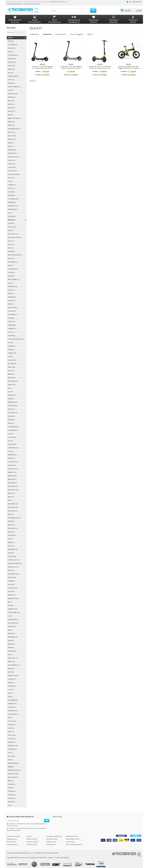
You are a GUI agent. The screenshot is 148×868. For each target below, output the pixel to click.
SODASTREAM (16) (13, 663)
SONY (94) (11, 670)
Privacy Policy (17, 828)
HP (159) (10, 341)
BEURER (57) (12, 106)
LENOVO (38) (12, 442)
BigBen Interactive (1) (14, 116)
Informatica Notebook (113, 17)
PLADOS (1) (11, 582)
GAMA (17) (11, 292)
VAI (47, 818)
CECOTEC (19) (12, 169)
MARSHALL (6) (12, 474)
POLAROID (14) (12, 586)
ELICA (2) (11, 239)
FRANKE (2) (11, 274)
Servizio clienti (11, 840)
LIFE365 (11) (11, 456)
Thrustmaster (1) (13, 712)
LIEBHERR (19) (12, 453)
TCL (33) (10, 688)
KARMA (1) (11, 397)
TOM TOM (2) (12, 719)
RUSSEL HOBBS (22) (14, 611)
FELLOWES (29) (12, 260)
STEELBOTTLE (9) (13, 674)
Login (129, 2)
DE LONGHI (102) (13, 197)
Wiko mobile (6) (13, 775)
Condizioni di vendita (13, 834)
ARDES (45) (11, 67)
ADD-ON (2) (11, 46)
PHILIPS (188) (12, 575)
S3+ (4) (10, 614)
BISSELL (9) (11, 123)
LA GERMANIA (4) (13, 425)
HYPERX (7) (11, 348)
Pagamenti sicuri (12, 837)
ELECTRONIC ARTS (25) (15, 235)
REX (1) (10, 600)
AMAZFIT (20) (12, 57)
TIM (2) (10, 716)
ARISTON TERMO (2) (14, 85)
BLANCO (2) (11, 130)
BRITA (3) (11, 144)
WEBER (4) (11, 765)
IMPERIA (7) (11, 372)
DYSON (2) (11, 221)
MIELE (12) (11, 495)
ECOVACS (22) (12, 225)
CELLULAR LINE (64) (14, 172)
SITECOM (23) (12, 649)
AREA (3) (10, 71)
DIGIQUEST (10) (13, 204)
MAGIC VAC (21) (13, 467)
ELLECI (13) (11, 242)
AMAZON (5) (12, 60)
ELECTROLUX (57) (13, 232)
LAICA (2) (11, 432)
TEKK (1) (10, 695)
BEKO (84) (11, 99)
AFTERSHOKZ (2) (13, 53)
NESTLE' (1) (11, 530)
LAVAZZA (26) (12, 435)
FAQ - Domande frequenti (74, 842)
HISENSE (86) (12, 323)
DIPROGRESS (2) (13, 207)
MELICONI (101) (13, 484)
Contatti (29, 834)
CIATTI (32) (11, 176)
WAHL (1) (11, 758)
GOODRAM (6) (12, 313)
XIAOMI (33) (11, 782)
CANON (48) (12, 165)
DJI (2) (10, 211)
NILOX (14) (11, 544)
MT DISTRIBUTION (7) (14, 516)
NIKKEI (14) (11, 540)
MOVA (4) (11, 512)
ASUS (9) (10, 88)
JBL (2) (10, 386)
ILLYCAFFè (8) (12, 362)
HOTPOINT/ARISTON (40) (16, 337)
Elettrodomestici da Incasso (15, 17)
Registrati (137, 2)
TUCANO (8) (12, 737)
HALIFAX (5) (11, 320)
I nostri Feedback (12, 842)
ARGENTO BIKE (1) (13, 74)
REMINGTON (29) (13, 597)
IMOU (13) (11, 369)
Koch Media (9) (12, 411)
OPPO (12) (11, 568)
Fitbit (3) (10, 263)
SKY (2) (10, 653)
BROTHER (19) (12, 151)
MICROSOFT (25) (13, 488)
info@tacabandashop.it (15, 4)
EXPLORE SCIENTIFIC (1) (15, 253)
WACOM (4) (11, 754)
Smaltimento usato (72, 834)
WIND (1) (11, 779)
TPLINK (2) (11, 726)
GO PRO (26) (12, 309)
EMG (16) (11, 246)
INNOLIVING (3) (13, 379)
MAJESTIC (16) (12, 470)
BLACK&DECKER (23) (14, 127)
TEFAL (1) (11, 691)
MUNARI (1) (11, 519)
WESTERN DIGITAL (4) (14, 768)
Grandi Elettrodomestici (35, 17)
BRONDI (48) (12, 148)
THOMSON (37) (13, 709)
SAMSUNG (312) (13, 618)
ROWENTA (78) (12, 607)
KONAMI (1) (11, 418)
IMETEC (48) (11, 365)
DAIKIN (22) (11, 193)
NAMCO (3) (11, 523)
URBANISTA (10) (13, 744)
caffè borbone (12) (14, 155)
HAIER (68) (11, 316)
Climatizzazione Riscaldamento (74, 19)
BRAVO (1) (11, 141)
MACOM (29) (12, 463)
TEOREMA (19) (12, 702)
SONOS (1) (11, 667)
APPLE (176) (11, 64)
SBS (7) (10, 628)
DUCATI (10, 31)
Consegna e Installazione (54, 834)
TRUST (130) (12, 733)
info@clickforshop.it (56, 2)
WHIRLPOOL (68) (13, 772)
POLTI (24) (11, 589)
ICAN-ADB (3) (12, 358)
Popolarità (47, 32)
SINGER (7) (11, 646)
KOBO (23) (11, 407)
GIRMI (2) (11, 302)
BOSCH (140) (12, 134)
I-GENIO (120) (12, 351)
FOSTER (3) (11, 271)
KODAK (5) (11, 414)
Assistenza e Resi (51, 840)
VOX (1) (10, 751)
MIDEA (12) (11, 491)
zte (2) (10, 803)
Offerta (90, 32)
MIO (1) (10, 498)
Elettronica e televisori (94, 17)
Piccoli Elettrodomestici (54, 17)
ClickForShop (57, 815)
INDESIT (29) (12, 376)
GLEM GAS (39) (12, 306)
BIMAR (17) (11, 120)
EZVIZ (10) (11, 256)
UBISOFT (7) (11, 740)
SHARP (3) (11, 639)
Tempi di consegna (32, 840)
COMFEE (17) (12, 183)
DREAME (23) (12, 214)
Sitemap (51, 855)
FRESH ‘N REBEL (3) (13, 278)
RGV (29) (10, 604)
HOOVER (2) (11, 334)
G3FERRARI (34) (12, 285)
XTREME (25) (12, 789)
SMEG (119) (11, 660)
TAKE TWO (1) (12, 684)
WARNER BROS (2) (13, 761)
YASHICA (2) (11, 796)
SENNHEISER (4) (12, 635)
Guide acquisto (51, 842)
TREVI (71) (11, 730)
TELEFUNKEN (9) (13, 698)
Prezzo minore (61, 32)
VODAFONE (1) (12, 747)
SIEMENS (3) (11, 642)
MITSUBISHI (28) (13, 502)
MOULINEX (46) (12, 509)
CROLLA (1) (11, 186)
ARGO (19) (11, 78)
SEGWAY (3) (11, 632)
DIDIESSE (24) (12, 200)
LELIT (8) (10, 439)
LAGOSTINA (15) (13, 428)
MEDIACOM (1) (12, 477)
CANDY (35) (11, 162)
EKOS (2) (10, 228)
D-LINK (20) (11, 190)
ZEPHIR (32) (11, 800)
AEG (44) (10, 50)
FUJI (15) (10, 281)
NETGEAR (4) (12, 533)
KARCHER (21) (12, 393)
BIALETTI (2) (11, 109)
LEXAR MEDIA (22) (13, 446)
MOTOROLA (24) (13, 505)
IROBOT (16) (12, 383)
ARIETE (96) (11, 81)
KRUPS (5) (11, 421)
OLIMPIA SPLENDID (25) (15, 561)
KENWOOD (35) (13, 400)
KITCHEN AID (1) (13, 404)
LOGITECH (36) (12, 460)
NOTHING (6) (12, 554)
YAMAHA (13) (12, 793)
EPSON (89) (11, 249)
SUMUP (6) (11, 681)
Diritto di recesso (32, 837)
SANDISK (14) (12, 625)
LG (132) (10, 449)
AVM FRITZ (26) (12, 92)
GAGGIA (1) (11, 288)
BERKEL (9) (11, 102)
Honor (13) (11, 330)
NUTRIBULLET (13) (13, 558)
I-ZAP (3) (10, 355)
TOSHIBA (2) (12, 723)
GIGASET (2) (11, 299)
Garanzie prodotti (52, 837)
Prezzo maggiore (77, 32)
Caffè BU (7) (12, 158)
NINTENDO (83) (13, 547)
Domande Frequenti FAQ (32, 4)
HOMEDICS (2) (12, 327)
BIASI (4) (10, 113)
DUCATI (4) (11, 218)
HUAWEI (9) (11, 344)
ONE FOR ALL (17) (13, 565)
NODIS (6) (11, 551)
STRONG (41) (12, 677)
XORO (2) (11, 786)
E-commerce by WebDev (62, 855)
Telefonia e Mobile (133, 17)
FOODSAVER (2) (13, 267)
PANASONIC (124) (13, 572)
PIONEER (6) (11, 579)
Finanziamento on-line (73, 837)
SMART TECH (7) (13, 656)
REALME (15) (12, 593)
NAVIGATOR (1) (13, 526)
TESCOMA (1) (12, 705)
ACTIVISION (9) (12, 43)
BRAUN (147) (12, 137)
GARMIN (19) (12, 295)
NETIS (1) (11, 537)
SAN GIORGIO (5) (13, 621)
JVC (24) (10, 390)
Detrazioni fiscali (32, 842)
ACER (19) (11, 39)
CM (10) (10, 179)
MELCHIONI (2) (12, 481)
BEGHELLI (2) (12, 95)
